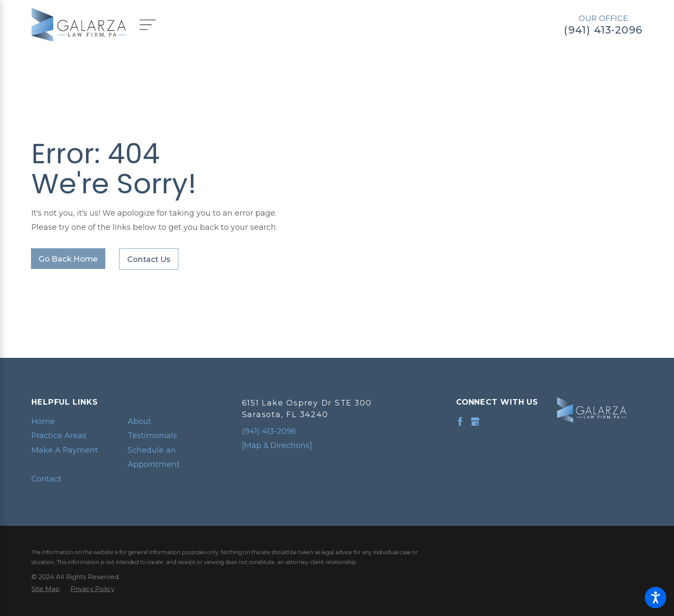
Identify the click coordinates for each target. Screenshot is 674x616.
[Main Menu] (154, 25)
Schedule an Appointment (154, 457)
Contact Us (149, 259)
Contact (46, 479)
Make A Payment (65, 450)
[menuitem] (72, 421)
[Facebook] (460, 422)
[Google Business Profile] (475, 422)
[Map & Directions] (277, 445)
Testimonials (152, 435)
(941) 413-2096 (603, 30)
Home (43, 421)
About (139, 421)
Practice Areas (59, 435)
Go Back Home (68, 259)
